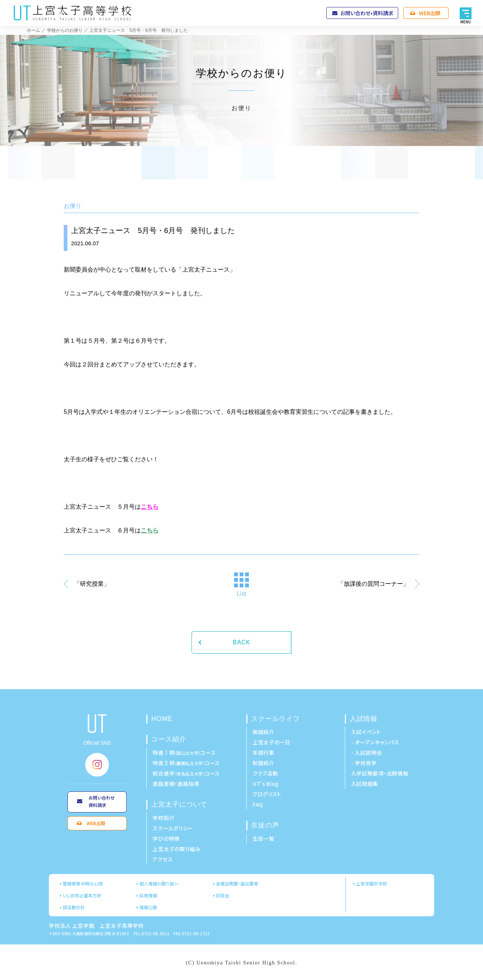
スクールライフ (276, 719)
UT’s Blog (266, 784)
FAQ (258, 804)
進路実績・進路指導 (176, 784)
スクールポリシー (173, 828)
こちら (150, 507)
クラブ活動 (265, 773)
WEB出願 (430, 13)
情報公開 (148, 907)
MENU (466, 22)
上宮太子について (179, 804)
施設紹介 (264, 732)
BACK (241, 642)
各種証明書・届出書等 (237, 883)
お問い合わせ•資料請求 (367, 13)
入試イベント (366, 732)
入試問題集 (365, 784)
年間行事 (264, 753)
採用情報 (148, 895)
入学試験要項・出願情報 (380, 773)
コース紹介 (169, 739)
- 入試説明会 (367, 753)
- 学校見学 (364, 763)
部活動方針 (74, 907)
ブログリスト (267, 794)
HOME (162, 719)
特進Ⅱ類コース (186, 763)
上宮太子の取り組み (176, 849)
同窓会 (223, 895)
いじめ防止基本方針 (82, 895)
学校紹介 (164, 818)
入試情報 (364, 719)
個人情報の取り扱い (159, 883)
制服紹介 (264, 763)
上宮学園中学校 (372, 883)
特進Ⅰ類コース (184, 753)
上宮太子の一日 (272, 742)
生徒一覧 (264, 838)
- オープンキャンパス (375, 742)
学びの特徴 (166, 838)
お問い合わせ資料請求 (102, 801)
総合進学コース (186, 773)
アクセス (163, 859)
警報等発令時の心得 (83, 883)
